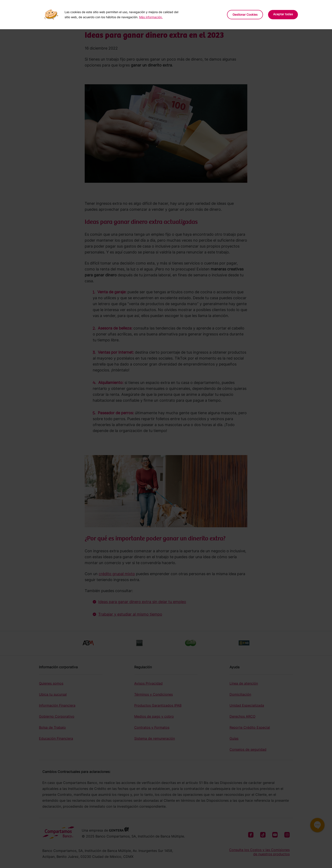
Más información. (151, 17)
